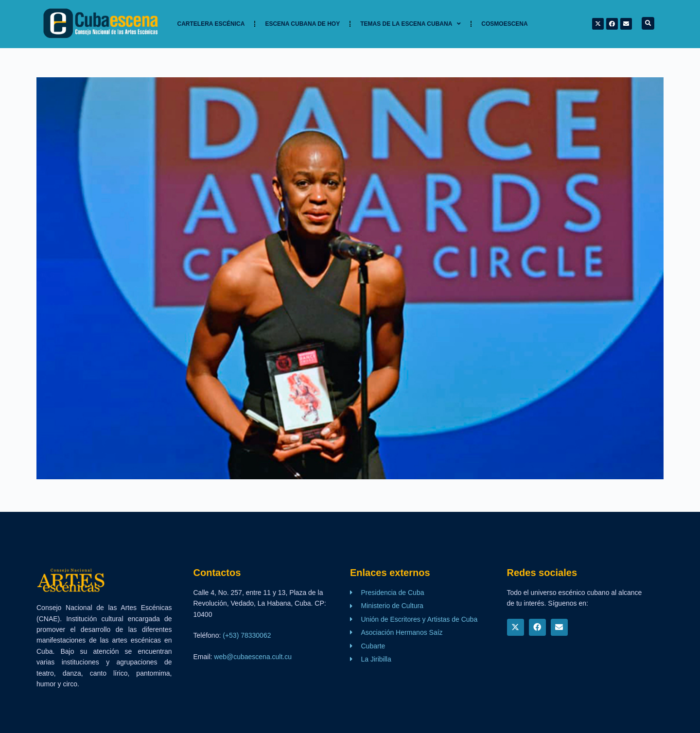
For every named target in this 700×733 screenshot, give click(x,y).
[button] (648, 23)
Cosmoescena (504, 24)
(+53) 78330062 (247, 635)
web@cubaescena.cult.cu (253, 657)
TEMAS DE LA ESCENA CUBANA (411, 24)
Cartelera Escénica (211, 24)
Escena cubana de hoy (302, 24)
